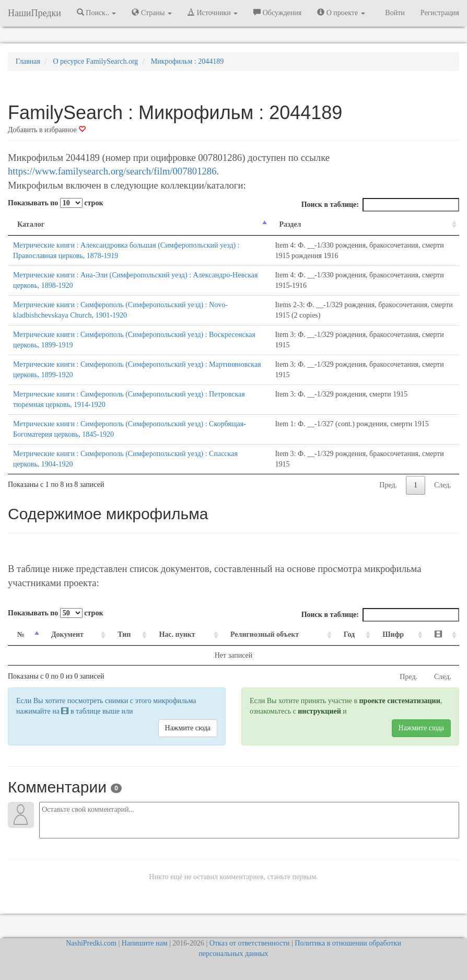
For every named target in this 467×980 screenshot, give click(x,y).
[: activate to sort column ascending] (442, 635)
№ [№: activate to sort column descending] (21, 634)
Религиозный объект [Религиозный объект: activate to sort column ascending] (265, 634)
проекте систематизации (400, 701)
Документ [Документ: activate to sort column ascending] (67, 634)
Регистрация (440, 13)
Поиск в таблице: (380, 205)
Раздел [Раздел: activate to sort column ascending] (290, 224)
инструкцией (319, 711)
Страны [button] (152, 13)
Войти (395, 13)
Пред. (388, 485)
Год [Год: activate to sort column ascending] (349, 634)
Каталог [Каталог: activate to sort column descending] (31, 224)
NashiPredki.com (91, 943)
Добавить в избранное (47, 130)
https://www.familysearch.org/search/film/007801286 (112, 171)
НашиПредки (34, 13)
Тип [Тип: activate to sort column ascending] (124, 634)
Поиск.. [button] (97, 13)
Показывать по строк (55, 203)
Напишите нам (145, 943)
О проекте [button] (341, 13)
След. (443, 485)
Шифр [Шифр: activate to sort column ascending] (393, 634)
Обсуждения (277, 13)
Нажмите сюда (188, 728)
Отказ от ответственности (250, 943)
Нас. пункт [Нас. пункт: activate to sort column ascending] (177, 634)
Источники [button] (213, 13)
